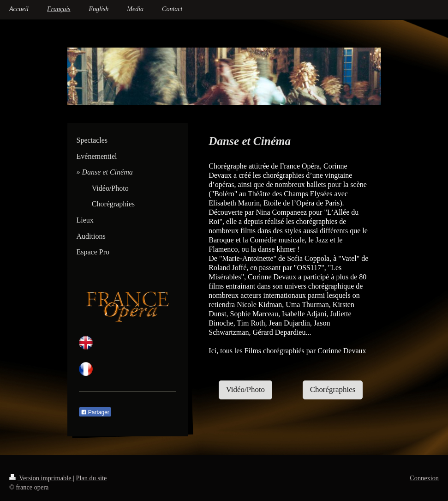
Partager (95, 412)
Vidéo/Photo (245, 389)
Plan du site (92, 478)
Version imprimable (41, 478)
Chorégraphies (333, 389)
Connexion (424, 478)
